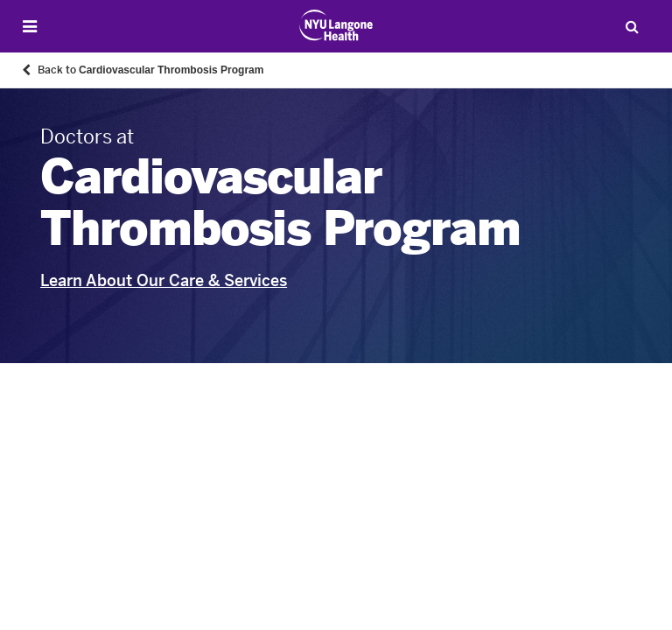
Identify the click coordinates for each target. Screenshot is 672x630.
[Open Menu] (30, 27)
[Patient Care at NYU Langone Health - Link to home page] (336, 25)
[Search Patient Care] (632, 26)
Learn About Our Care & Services (164, 281)
